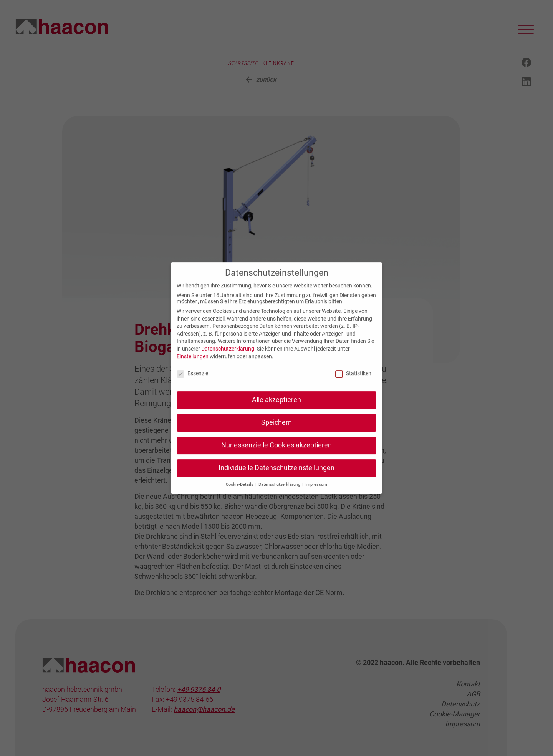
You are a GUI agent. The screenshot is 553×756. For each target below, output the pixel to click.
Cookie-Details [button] (240, 492)
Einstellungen (193, 364)
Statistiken (353, 381)
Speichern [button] (276, 430)
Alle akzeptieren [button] (276, 408)
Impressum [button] (316, 492)
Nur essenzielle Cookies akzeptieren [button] (276, 453)
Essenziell (194, 381)
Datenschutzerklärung (228, 357)
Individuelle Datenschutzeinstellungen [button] (276, 476)
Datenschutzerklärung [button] (280, 492)
